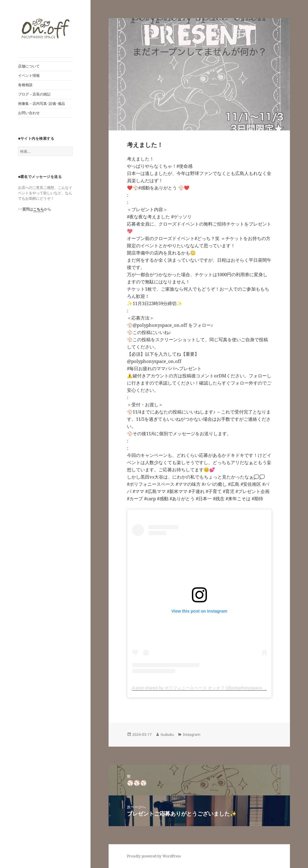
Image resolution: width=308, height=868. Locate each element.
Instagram (192, 734)
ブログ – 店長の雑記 (34, 94)
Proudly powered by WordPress (154, 856)
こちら (38, 209)
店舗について (29, 66)
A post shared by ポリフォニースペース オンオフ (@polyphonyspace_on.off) (204, 688)
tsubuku (167, 734)
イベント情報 (29, 75)
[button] (45, 29)
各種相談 (25, 85)
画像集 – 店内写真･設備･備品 (42, 103)
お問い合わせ (29, 113)
